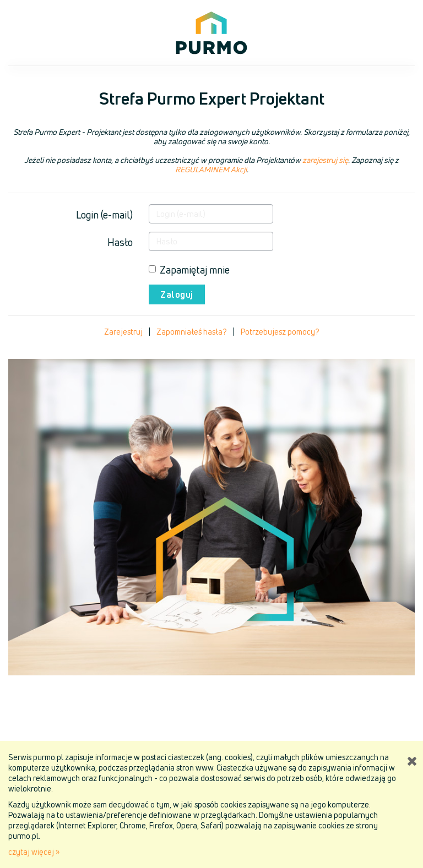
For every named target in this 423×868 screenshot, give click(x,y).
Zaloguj (177, 294)
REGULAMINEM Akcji (211, 169)
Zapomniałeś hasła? (192, 332)
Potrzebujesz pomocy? (280, 332)
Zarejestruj (123, 332)
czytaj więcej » (34, 852)
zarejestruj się (325, 160)
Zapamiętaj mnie (189, 270)
